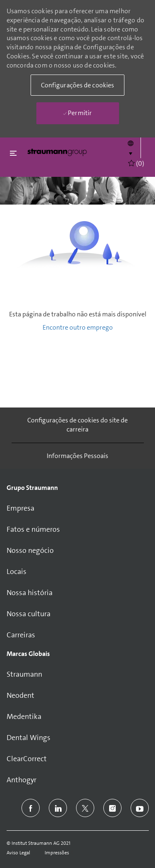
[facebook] (31, 808)
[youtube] (140, 808)
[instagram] (112, 808)
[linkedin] (58, 808)
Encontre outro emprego (78, 327)
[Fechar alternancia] (13, 153)
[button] (131, 148)
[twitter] (85, 808)
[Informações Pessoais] (77, 456)
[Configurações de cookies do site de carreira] (78, 425)
